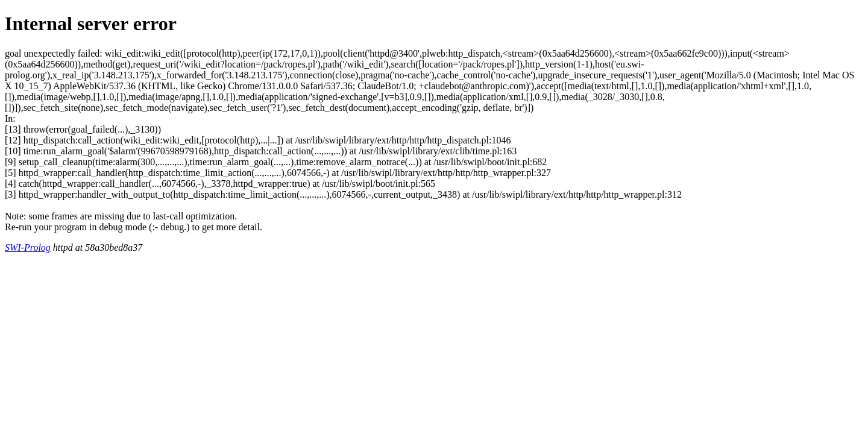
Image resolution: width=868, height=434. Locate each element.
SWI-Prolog (28, 247)
